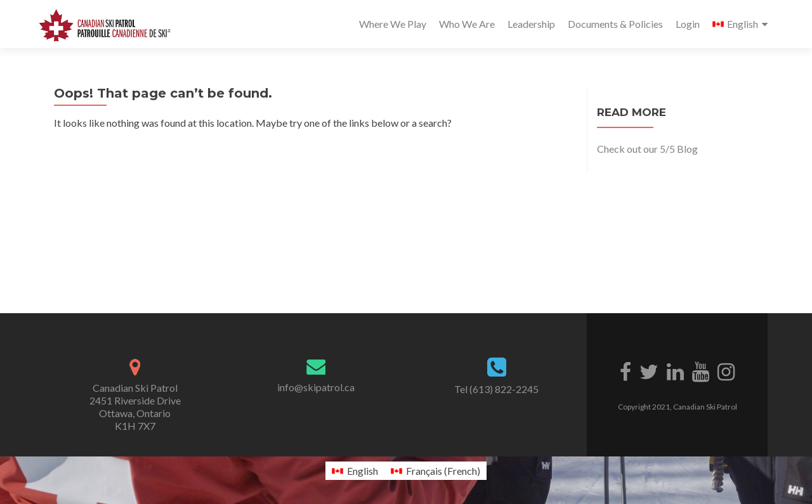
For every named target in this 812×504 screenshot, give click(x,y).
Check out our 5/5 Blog (647, 149)
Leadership (531, 24)
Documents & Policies (615, 24)
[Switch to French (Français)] (435, 471)
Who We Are (467, 24)
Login (688, 24)
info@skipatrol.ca (316, 387)
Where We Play (393, 24)
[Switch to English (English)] (355, 471)
